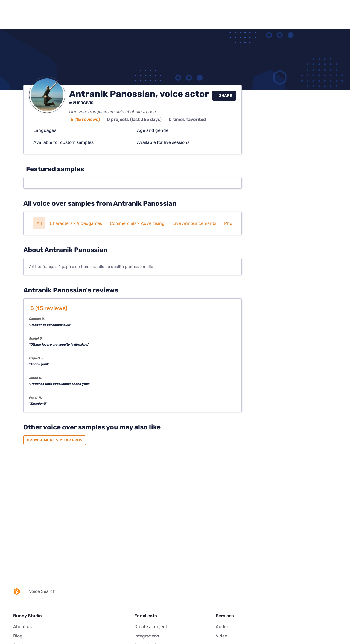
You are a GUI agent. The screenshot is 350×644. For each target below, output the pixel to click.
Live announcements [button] (194, 223)
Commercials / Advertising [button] (137, 223)
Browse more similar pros (55, 440)
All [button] (39, 223)
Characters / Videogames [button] (76, 223)
